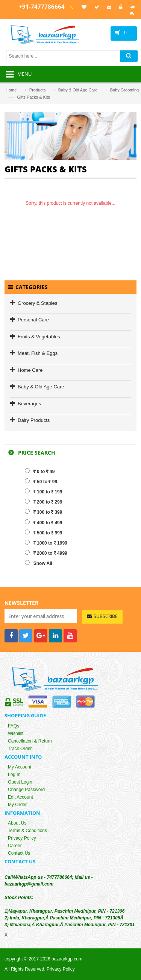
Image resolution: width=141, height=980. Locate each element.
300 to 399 (44, 512)
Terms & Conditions (27, 831)
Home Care (30, 370)
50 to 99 (41, 481)
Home (11, 90)
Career (15, 846)
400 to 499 (44, 522)
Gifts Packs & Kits (33, 97)
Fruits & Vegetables (39, 337)
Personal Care (33, 320)
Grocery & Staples (38, 303)
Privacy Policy (22, 838)
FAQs (14, 726)
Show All (39, 563)
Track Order (20, 749)
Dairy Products (34, 420)
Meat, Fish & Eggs (38, 353)
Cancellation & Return (30, 741)
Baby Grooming (124, 90)
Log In (14, 775)
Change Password (26, 790)
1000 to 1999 (46, 543)
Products (37, 90)
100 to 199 (44, 492)
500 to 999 (44, 533)
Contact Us (19, 854)
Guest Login (20, 782)
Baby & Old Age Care (78, 90)
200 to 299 (44, 502)
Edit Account (20, 797)
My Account (20, 767)
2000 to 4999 (46, 553)
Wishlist (16, 733)
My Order (17, 805)
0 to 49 (40, 471)
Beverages (29, 404)
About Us (17, 823)
